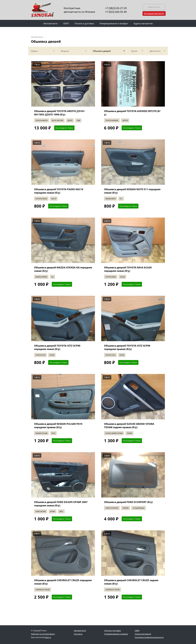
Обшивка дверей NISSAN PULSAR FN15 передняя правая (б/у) (58, 426)
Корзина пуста (154, 7)
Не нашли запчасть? (154, 13)
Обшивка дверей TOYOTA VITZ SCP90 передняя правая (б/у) (127, 347)
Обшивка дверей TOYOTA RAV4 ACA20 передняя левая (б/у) (128, 269)
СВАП (137, 631)
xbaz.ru (48, 637)
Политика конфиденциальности (149, 637)
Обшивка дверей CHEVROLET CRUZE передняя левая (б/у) (63, 582)
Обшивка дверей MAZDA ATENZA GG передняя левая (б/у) (63, 269)
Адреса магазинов (143, 634)
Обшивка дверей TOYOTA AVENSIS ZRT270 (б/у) (132, 113)
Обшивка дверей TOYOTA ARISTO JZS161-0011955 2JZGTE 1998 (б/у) (60, 113)
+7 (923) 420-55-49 (116, 12)
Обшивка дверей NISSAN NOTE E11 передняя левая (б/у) (132, 191)
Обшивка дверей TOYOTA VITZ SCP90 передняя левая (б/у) (57, 347)
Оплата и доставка (113, 631)
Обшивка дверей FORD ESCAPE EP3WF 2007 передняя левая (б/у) (61, 504)
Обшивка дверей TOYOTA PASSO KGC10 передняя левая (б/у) (59, 191)
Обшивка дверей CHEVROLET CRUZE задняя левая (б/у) (131, 582)
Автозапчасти (37, 37)
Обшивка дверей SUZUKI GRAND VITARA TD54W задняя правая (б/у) (129, 426)
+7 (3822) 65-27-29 (116, 8)
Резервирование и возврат (116, 634)
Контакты (78, 634)
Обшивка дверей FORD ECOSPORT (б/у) (128, 502)
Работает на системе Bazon (43, 634)
